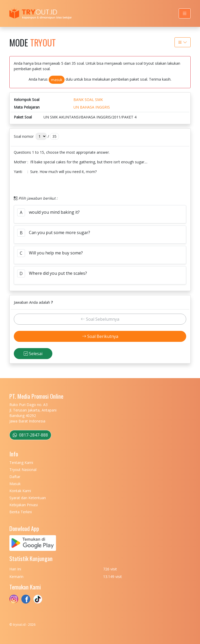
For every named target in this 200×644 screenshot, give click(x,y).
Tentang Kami (21, 463)
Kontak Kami (20, 491)
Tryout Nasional (23, 470)
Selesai (33, 354)
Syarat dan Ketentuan (28, 498)
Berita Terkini (21, 512)
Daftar (15, 477)
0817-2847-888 (30, 435)
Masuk (15, 484)
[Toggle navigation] (185, 13)
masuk (57, 80)
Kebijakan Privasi (24, 505)
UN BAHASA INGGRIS (92, 107)
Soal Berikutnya (100, 336)
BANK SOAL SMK (88, 100)
